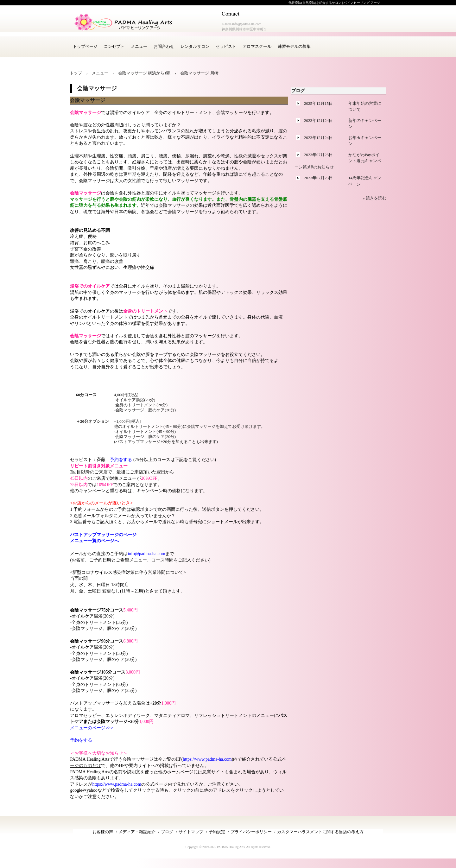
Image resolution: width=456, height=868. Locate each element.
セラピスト (226, 46)
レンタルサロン (195, 46)
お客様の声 (103, 832)
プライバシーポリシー (251, 832)
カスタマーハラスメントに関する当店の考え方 (320, 832)
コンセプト (114, 46)
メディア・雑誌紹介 (137, 832)
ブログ (298, 91)
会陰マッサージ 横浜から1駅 (144, 73)
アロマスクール (257, 46)
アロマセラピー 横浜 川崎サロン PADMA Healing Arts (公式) (123, 22)
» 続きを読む (374, 198)
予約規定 (217, 832)
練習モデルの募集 (294, 46)
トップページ (85, 46)
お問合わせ (164, 46)
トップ (76, 73)
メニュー (139, 46)
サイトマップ (191, 832)
